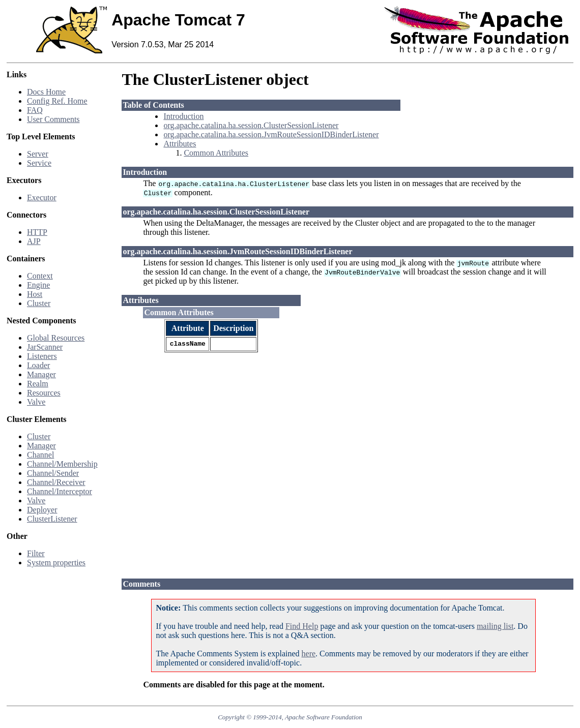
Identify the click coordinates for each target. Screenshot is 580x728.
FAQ (35, 110)
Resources (44, 393)
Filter (36, 553)
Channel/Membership (62, 464)
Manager (41, 374)
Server (38, 154)
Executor (42, 198)
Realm (38, 384)
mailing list (495, 626)
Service (39, 163)
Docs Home (46, 92)
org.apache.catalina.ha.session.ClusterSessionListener (251, 125)
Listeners (42, 356)
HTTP (37, 232)
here (309, 654)
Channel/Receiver (56, 482)
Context (40, 276)
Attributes (180, 144)
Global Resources (56, 338)
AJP (34, 241)
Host (35, 294)
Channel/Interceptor (60, 491)
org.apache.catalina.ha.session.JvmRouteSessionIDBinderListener (271, 134)
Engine (38, 285)
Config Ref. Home (57, 101)
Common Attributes (216, 153)
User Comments (53, 119)
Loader (38, 365)
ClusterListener (52, 519)
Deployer (42, 510)
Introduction (183, 116)
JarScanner (45, 347)
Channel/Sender (53, 473)
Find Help (302, 626)
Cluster (39, 303)
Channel (40, 455)
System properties (56, 563)
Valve (36, 402)
